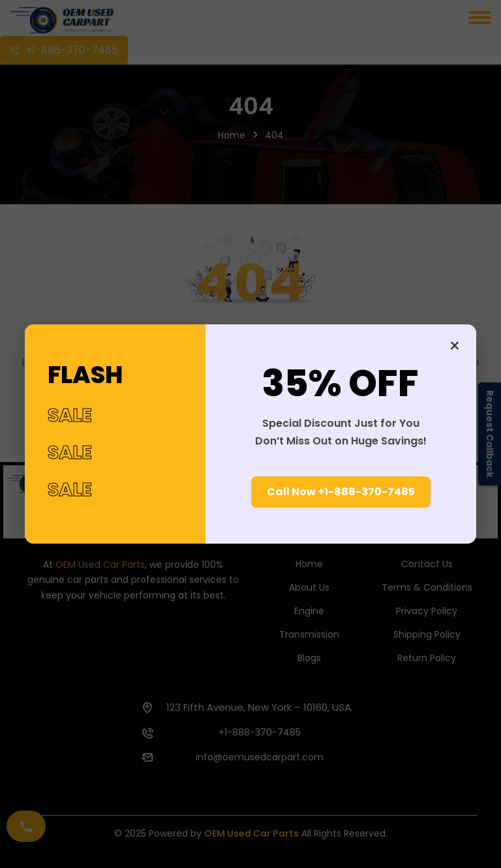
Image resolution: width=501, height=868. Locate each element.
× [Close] (455, 346)
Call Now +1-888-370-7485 (341, 492)
